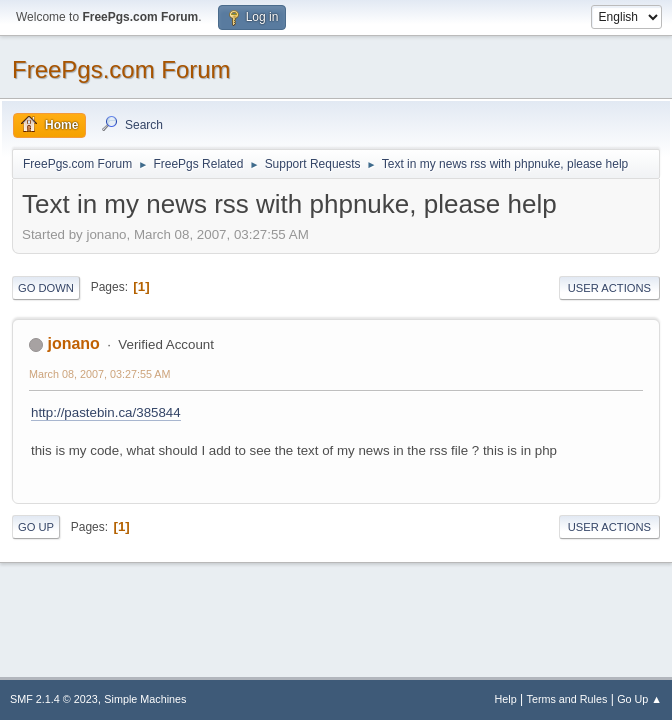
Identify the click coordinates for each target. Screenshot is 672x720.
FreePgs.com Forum (121, 69)
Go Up (36, 527)
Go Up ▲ (639, 699)
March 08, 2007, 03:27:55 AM (99, 374)
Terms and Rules (567, 699)
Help (506, 699)
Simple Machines (145, 699)
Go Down (46, 288)
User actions (609, 288)
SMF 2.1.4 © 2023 (54, 699)
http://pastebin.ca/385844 (106, 412)
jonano (73, 343)
